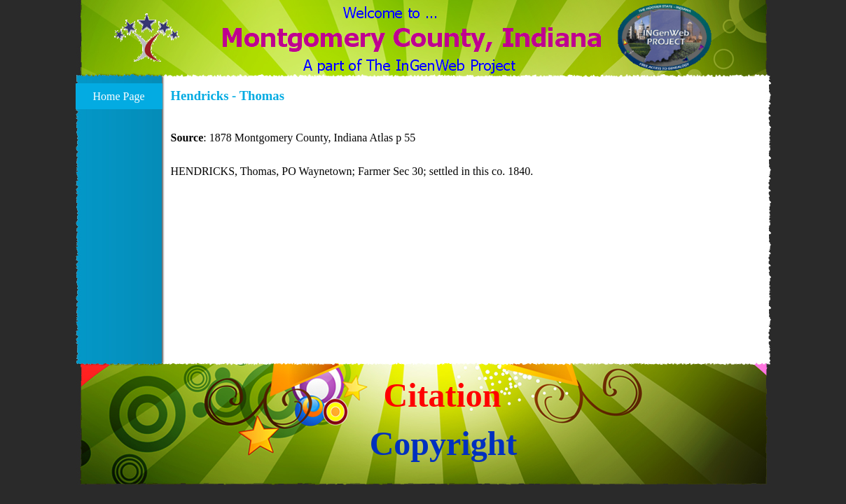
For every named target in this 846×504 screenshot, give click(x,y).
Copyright (444, 443)
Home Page (118, 96)
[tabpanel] (467, 146)
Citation (443, 395)
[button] (147, 45)
